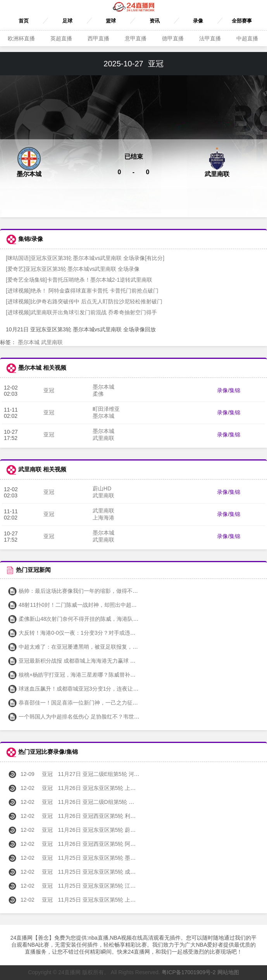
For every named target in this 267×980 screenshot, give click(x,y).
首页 (24, 21)
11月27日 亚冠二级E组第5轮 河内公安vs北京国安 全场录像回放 (109, 774)
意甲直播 (136, 38)
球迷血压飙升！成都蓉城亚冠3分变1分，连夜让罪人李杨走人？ (89, 689)
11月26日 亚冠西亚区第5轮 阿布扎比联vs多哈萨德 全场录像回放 (110, 844)
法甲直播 (210, 38)
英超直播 (61, 38)
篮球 (111, 21)
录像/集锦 (229, 390)
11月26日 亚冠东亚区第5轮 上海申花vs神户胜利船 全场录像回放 (110, 788)
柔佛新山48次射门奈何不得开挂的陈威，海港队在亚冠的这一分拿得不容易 (103, 619)
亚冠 (49, 390)
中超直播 (247, 38)
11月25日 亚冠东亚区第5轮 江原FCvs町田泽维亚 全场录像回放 (109, 886)
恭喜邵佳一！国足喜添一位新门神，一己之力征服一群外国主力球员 (95, 703)
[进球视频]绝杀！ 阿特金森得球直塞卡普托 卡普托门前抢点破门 (82, 291)
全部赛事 (242, 21)
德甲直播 (173, 38)
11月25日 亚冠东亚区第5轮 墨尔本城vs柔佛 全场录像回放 (102, 858)
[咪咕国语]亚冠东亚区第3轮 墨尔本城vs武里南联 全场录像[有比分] (85, 258)
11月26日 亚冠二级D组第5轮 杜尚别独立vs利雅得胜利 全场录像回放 (115, 802)
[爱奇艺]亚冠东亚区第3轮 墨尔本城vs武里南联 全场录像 (73, 269)
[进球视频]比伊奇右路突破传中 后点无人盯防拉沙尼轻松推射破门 (84, 301)
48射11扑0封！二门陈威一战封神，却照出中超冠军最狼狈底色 (89, 605)
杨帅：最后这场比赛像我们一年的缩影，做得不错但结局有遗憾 (89, 591)
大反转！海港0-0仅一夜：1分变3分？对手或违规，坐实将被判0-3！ (95, 633)
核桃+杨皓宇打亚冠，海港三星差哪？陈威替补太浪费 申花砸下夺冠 (94, 675)
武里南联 (52, 342)
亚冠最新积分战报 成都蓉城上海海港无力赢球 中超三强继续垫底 (91, 661)
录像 (198, 21)
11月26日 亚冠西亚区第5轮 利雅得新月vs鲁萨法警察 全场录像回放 (113, 816)
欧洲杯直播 (21, 38)
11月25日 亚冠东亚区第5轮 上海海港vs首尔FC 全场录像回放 (106, 900)
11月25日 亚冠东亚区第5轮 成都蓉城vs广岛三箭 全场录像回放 (108, 872)
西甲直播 (98, 38)
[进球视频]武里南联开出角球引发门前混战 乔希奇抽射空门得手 (81, 312)
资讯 (155, 21)
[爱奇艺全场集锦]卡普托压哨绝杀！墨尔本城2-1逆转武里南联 (79, 280)
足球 (67, 21)
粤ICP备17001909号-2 (189, 972)
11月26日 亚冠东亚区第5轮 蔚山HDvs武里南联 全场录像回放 (106, 830)
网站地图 (228, 972)
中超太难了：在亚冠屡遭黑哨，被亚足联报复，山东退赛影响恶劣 (92, 647)
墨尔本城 (29, 342)
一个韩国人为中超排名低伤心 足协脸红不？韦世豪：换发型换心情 (93, 717)
